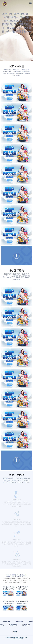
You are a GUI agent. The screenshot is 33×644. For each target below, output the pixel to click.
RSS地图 (19, 637)
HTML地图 (25, 637)
